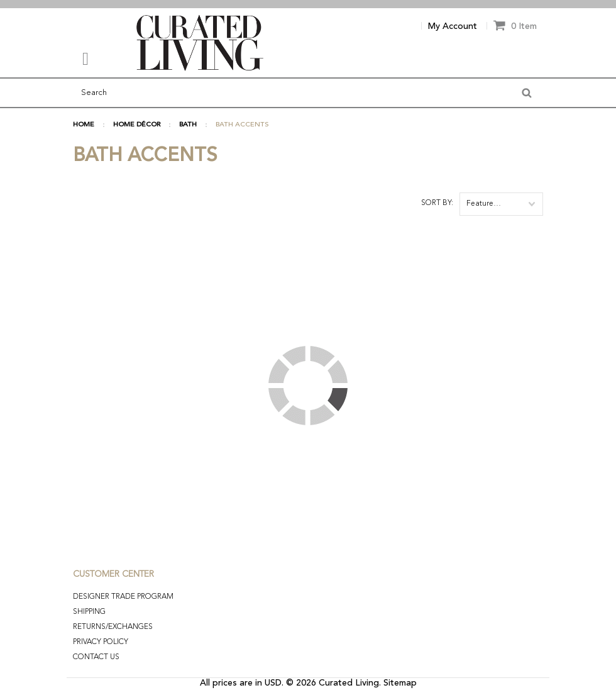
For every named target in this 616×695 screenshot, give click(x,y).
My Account (453, 26)
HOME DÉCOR (137, 125)
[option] (308, 4)
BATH (188, 125)
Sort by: (437, 203)
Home (84, 125)
